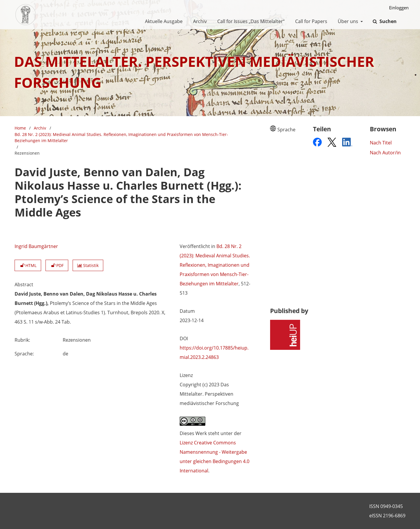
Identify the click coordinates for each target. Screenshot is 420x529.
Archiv (199, 21)
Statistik (88, 265)
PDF (57, 265)
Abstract (24, 284)
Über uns (347, 21)
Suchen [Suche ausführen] (387, 21)
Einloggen (397, 8)
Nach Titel (381, 143)
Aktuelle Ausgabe (163, 21)
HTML (28, 265)
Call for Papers (310, 21)
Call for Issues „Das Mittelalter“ (250, 21)
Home (20, 128)
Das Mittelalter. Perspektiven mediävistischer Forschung (194, 72)
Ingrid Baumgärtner (36, 246)
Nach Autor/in (385, 153)
